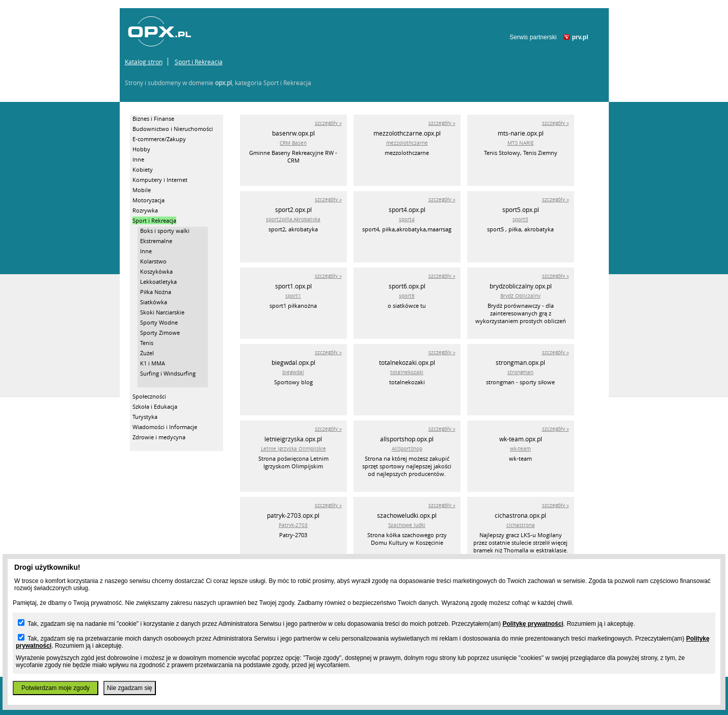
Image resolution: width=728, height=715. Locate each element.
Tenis (147, 343)
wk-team (520, 449)
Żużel (147, 353)
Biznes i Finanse (153, 118)
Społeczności (149, 396)
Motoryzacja (149, 200)
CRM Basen (293, 143)
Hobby (141, 149)
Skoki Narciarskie (162, 312)
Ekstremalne (156, 241)
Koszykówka (156, 271)
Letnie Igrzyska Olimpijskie (293, 449)
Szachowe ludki (407, 525)
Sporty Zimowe (160, 333)
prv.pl (580, 37)
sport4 (407, 219)
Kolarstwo (153, 261)
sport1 (293, 296)
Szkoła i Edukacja (155, 406)
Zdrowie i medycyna (159, 437)
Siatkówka (154, 302)
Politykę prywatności (533, 624)
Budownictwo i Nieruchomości (173, 129)
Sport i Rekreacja (199, 62)
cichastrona (521, 525)
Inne (138, 159)
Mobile (142, 190)
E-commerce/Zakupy (159, 139)
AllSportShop (407, 449)
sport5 (520, 219)
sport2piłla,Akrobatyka (293, 219)
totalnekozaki (407, 372)
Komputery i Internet (160, 180)
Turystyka (145, 417)
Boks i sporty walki (165, 231)
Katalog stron (144, 62)
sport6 (407, 296)
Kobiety (143, 169)
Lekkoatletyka (158, 282)
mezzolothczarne (407, 143)
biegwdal (293, 372)
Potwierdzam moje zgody (56, 688)
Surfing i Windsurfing (168, 373)
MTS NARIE (521, 143)
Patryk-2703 (293, 525)
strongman (520, 372)
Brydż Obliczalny (520, 296)
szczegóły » (328, 123)
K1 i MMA (153, 363)
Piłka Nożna (156, 292)
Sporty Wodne (159, 322)
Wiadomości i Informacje (165, 427)
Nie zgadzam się (130, 688)
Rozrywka (145, 210)
